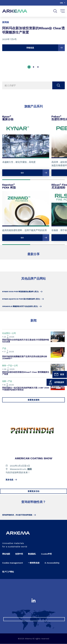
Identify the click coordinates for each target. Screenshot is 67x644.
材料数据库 (56, 382)
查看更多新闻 (33, 400)
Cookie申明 (46, 554)
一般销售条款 (34, 563)
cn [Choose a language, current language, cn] (61, 3)
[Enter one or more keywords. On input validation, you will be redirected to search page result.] (33, 85)
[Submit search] (59, 85)
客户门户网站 (8, 572)
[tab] (29, 67)
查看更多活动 (33, 491)
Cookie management (13, 563)
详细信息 (46, 48)
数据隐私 (32, 554)
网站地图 (6, 554)
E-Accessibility (52, 563)
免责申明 (19, 554)
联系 (59, 374)
